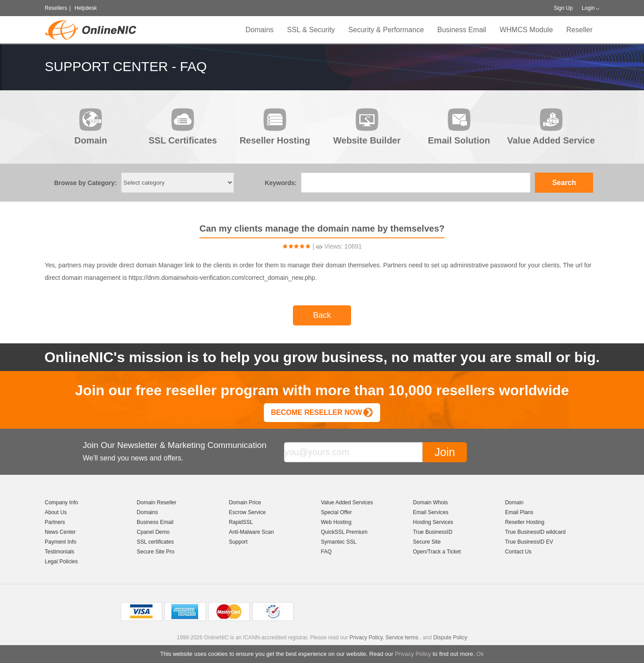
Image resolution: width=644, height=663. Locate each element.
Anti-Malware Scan (252, 532)
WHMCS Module (526, 30)
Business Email (462, 30)
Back (322, 315)
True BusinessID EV (529, 542)
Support (238, 542)
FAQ (326, 552)
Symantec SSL (338, 542)
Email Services (430, 512)
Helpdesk (85, 8)
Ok (480, 654)
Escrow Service (248, 512)
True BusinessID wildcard (535, 532)
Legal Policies (61, 562)
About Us (56, 512)
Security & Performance (386, 30)
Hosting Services (433, 522)
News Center (60, 532)
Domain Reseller (157, 503)
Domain (514, 503)
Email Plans (519, 512)
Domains (260, 30)
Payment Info (61, 542)
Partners (55, 522)
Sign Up (563, 8)
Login (588, 8)
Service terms (402, 638)
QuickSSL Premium (344, 532)
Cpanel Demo (153, 532)
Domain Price (245, 503)
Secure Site (427, 542)
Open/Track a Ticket (437, 552)
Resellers (56, 8)
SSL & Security (311, 30)
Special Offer (336, 512)
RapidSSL (241, 522)
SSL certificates (155, 542)
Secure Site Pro (156, 552)
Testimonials (59, 552)
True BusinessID (432, 532)
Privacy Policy (413, 654)
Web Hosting (336, 522)
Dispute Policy (450, 638)
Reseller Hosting (525, 522)
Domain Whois (430, 503)
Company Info (61, 503)
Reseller (579, 30)
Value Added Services (347, 503)
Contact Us (518, 552)
